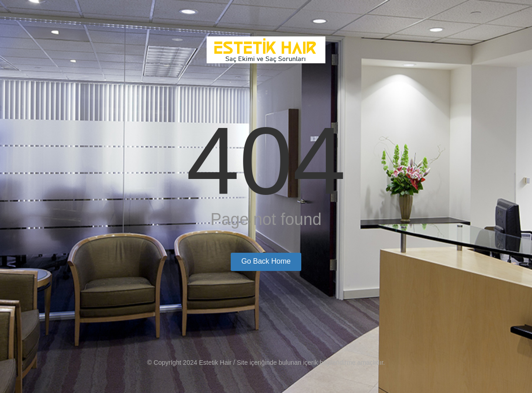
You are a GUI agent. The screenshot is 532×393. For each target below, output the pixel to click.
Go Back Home (266, 261)
